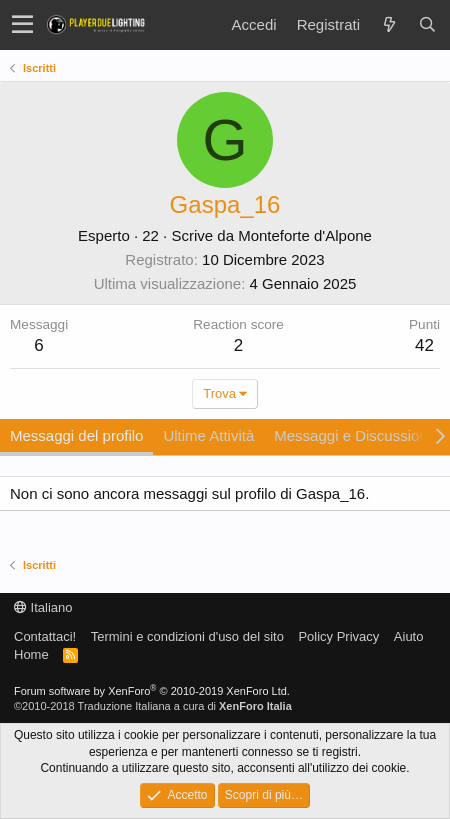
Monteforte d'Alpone (305, 235)
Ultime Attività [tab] (208, 435)
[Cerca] (427, 24)
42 (424, 345)
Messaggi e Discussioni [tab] (352, 435)
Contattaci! (45, 636)
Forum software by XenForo (152, 691)
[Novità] (389, 24)
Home (31, 654)
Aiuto (409, 636)
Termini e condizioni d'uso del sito (187, 636)
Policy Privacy (338, 636)
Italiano (43, 607)
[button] (22, 25)
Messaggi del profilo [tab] (76, 435)
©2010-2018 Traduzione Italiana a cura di (153, 706)
